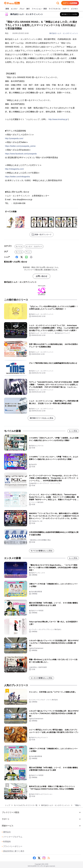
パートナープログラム (12, 837)
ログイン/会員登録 (70, 3)
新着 (7, 9)
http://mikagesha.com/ (14, 169)
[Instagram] (44, 858)
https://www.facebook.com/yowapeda (21, 154)
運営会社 (6, 832)
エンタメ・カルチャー (34, 246)
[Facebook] (17, 257)
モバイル (19, 246)
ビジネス (74, 9)
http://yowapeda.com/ (14, 138)
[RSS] (49, 858)
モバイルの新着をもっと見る (41, 551)
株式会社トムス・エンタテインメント (64, 33)
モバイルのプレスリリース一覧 (26, 805)
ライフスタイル (55, 9)
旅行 (28, 9)
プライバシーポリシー (12, 846)
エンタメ (14, 9)
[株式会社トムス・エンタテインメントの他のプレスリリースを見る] (69, 14)
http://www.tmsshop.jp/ (58, 119)
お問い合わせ (41, 276)
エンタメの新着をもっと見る (41, 678)
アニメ (28, 252)
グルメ (22, 9)
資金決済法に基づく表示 (13, 851)
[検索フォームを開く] (58, 3)
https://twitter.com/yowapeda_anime (20, 146)
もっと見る (73, 431)
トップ (8, 805)
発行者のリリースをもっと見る (41, 418)
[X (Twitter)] (22, 257)
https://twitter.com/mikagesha (17, 177)
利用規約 (6, 842)
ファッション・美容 (39, 9)
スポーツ (66, 9)
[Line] (26, 257)
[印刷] (31, 257)
